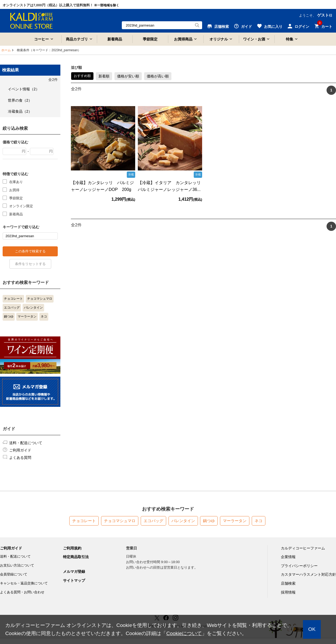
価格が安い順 (128, 76)
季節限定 (150, 39)
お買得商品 (183, 39)
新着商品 (115, 39)
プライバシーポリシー (299, 566)
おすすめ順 (82, 76)
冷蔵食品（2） (20, 111)
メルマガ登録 (74, 572)
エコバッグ (12, 308)
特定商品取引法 (76, 557)
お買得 (14, 190)
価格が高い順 (158, 76)
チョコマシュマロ (40, 299)
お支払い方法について (17, 565)
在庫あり (16, 182)
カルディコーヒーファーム (303, 548)
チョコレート (13, 299)
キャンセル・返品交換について (24, 583)
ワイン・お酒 (254, 39)
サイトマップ (74, 580)
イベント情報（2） (24, 89)
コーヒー (41, 39)
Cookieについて (184, 633)
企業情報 (288, 557)
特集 (290, 39)
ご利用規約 (72, 548)
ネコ (44, 316)
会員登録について (14, 574)
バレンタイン (33, 308)
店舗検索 (288, 583)
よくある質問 (20, 458)
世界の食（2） (20, 100)
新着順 (104, 76)
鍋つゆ (9, 316)
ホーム (6, 50)
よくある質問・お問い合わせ (22, 592)
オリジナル (219, 39)
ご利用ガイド (20, 450)
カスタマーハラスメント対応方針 (308, 574)
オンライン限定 (21, 206)
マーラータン (27, 316)
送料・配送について (26, 443)
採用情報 (288, 592)
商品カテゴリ (77, 39)
